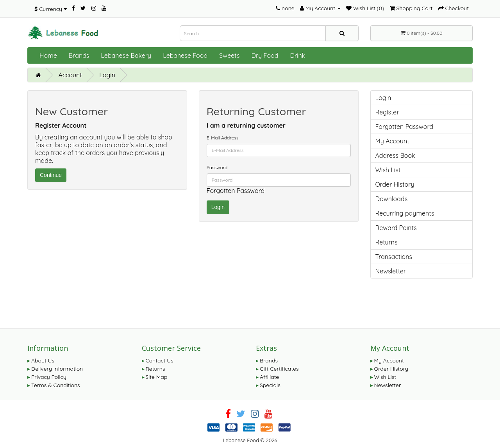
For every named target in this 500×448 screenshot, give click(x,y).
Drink (297, 55)
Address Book (395, 155)
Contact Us (160, 361)
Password (217, 167)
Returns (387, 242)
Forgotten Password (236, 191)
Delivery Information (57, 369)
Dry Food (265, 55)
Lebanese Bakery (126, 55)
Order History (395, 184)
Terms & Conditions (56, 385)
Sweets (229, 55)
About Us (43, 361)
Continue (51, 175)
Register (387, 112)
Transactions (394, 257)
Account (70, 75)
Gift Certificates (279, 369)
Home (48, 55)
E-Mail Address (223, 138)
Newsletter (391, 271)
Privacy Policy (49, 377)
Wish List (388, 170)
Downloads (392, 199)
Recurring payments (405, 213)
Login (107, 75)
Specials (270, 385)
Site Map (157, 377)
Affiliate (269, 377)
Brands (79, 55)
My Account (392, 141)
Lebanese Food (185, 55)
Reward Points (396, 228)
